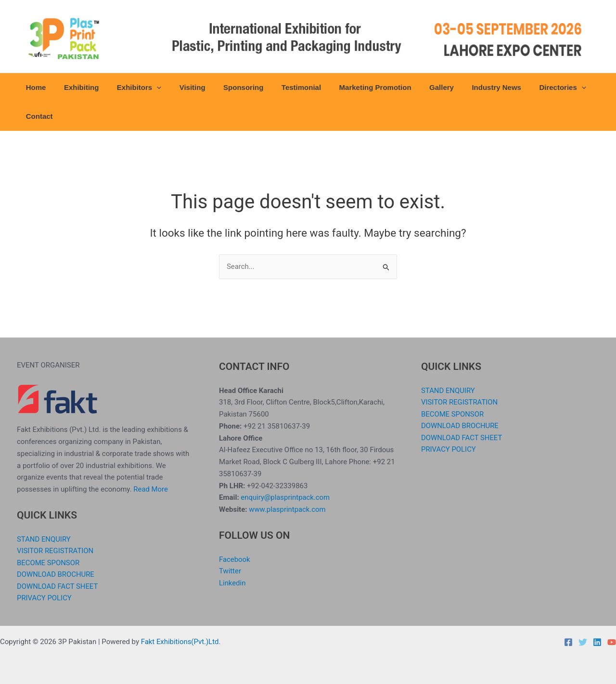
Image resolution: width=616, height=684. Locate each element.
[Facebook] (568, 642)
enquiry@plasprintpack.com (285, 497)
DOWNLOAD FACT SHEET (58, 586)
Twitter (230, 570)
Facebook (235, 559)
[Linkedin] (597, 642)
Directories (528, 88)
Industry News (466, 87)
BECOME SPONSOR (48, 562)
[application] (148, 88)
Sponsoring (227, 87)
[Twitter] (583, 642)
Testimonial (282, 87)
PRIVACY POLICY (45, 598)
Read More (151, 489)
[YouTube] (612, 642)
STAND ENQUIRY (44, 539)
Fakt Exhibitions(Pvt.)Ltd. (181, 642)
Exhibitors (130, 88)
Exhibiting (76, 87)
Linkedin (232, 583)
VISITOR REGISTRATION (56, 550)
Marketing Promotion (352, 87)
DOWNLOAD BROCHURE (56, 574)
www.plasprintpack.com (288, 509)
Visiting (180, 87)
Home (34, 87)
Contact (38, 116)
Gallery (415, 87)
